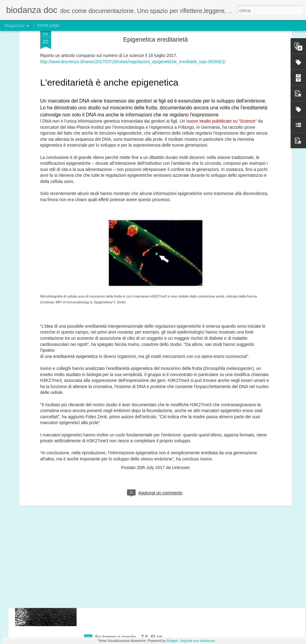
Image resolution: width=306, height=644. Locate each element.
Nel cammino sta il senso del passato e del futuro (149, 567)
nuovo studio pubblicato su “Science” (222, 36)
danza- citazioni (112, 497)
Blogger (172, 641)
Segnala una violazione (197, 641)
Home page (48, 25)
